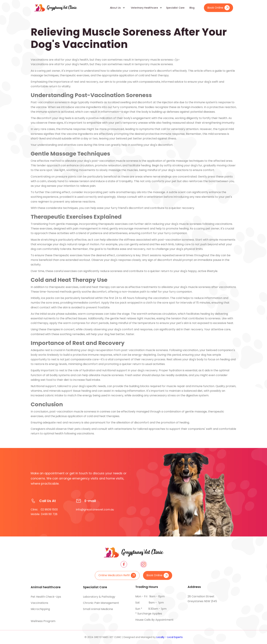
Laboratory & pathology (99, 600)
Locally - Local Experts (170, 637)
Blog (192, 8)
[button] (116, 8)
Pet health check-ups (46, 600)
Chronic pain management (101, 606)
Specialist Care (175, 8)
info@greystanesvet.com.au (95, 516)
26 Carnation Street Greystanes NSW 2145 (202, 599)
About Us (115, 8)
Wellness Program (43, 621)
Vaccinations (39, 606)
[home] (56, 8)
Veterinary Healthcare (144, 8)
